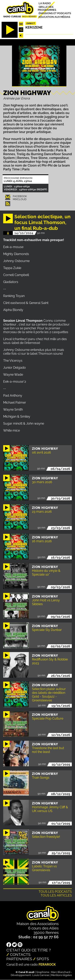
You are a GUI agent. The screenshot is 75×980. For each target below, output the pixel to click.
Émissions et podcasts (55, 13)
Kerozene (34, 27)
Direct (31, 23)
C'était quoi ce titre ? (29, 950)
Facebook (20, 196)
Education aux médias (54, 17)
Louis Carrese (41, 975)
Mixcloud (20, 199)
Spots (43, 959)
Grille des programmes (47, 8)
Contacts (20, 954)
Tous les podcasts (55, 892)
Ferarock (47, 965)
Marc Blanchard (61, 972)
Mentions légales (61, 975)
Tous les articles (56, 895)
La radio (45, 3)
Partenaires (19, 959)
